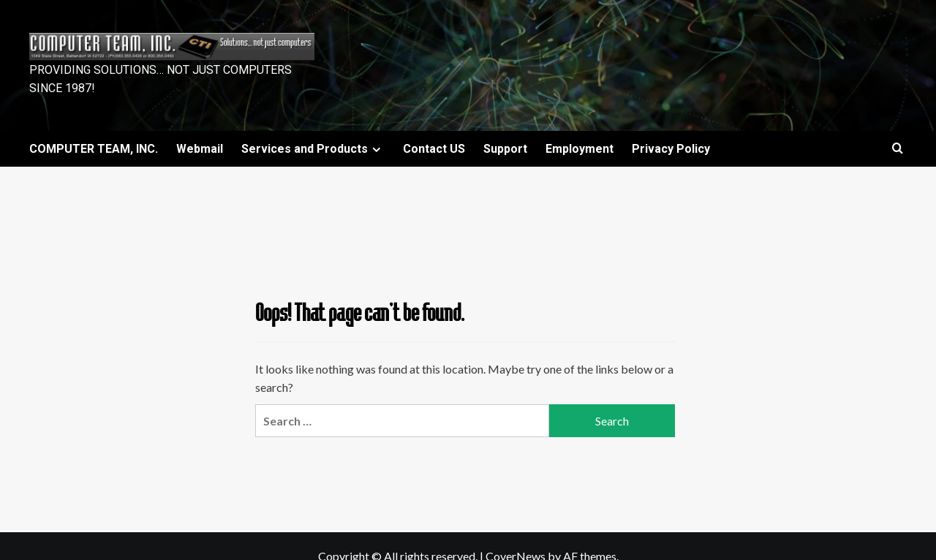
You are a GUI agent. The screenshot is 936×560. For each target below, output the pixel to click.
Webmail (200, 149)
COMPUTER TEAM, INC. (94, 149)
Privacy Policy (671, 149)
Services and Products (313, 149)
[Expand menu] (376, 150)
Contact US (434, 149)
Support (505, 149)
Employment (580, 149)
